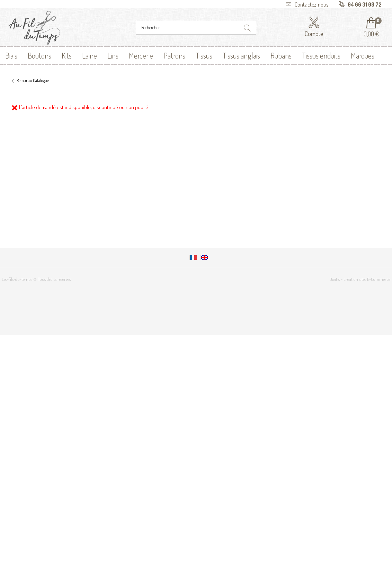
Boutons (39, 55)
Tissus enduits (321, 55)
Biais (11, 55)
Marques (363, 55)
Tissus (204, 55)
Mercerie (141, 55)
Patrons (174, 55)
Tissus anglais (241, 55)
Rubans (281, 55)
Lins (113, 55)
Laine (90, 55)
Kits (67, 55)
